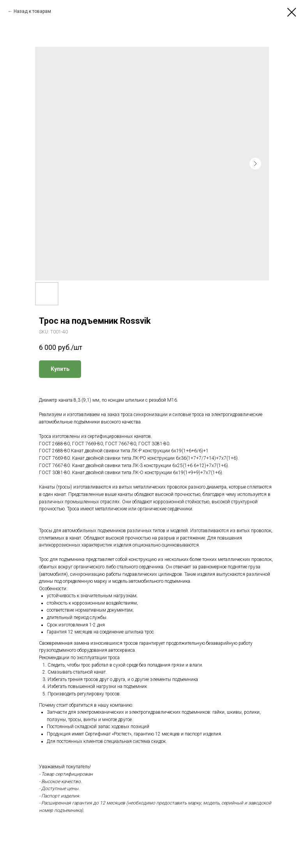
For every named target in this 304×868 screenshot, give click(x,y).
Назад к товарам (32, 11)
